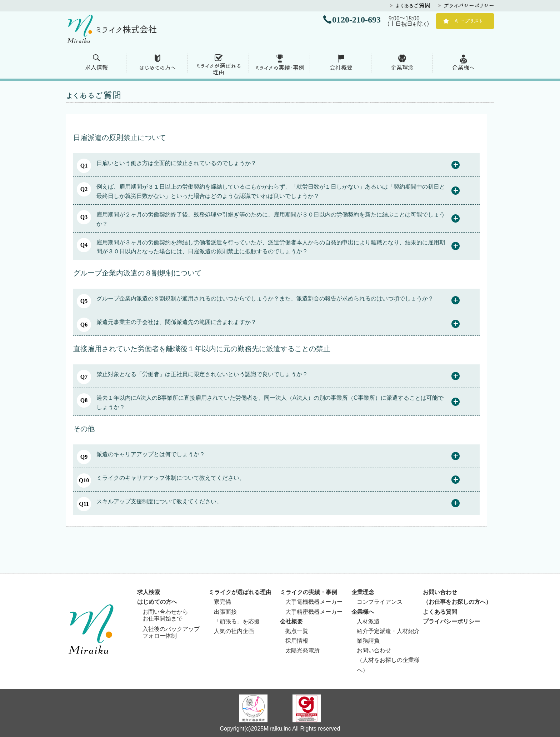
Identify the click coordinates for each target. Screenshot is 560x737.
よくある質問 (440, 612)
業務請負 (368, 641)
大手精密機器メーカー (314, 612)
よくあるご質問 (413, 5)
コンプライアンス (380, 602)
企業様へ (463, 68)
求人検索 (149, 592)
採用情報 (297, 641)
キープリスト (469, 21)
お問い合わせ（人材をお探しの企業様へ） (388, 660)
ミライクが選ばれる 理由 (219, 69)
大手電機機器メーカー (314, 602)
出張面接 (225, 612)
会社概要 (341, 68)
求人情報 (96, 68)
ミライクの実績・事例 (280, 68)
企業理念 (402, 68)
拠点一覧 (297, 631)
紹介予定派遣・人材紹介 (388, 631)
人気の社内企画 (234, 631)
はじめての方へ (157, 68)
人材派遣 (368, 621)
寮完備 (222, 602)
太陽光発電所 (302, 650)
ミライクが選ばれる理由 (240, 592)
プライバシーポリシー (469, 5)
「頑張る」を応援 (237, 621)
